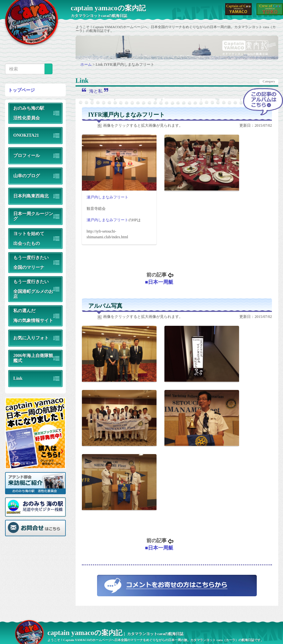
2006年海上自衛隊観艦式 (33, 358)
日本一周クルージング (33, 216)
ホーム (86, 64)
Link (18, 378)
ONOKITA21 (26, 135)
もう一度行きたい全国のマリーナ (31, 262)
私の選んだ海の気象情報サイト (33, 316)
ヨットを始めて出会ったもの (29, 238)
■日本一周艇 (159, 282)
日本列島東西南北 (31, 196)
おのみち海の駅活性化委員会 (29, 113)
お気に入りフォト (31, 338)
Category (269, 81)
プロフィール (27, 155)
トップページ (22, 90)
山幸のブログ (27, 176)
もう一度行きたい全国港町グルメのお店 (33, 289)
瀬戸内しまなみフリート (108, 197)
